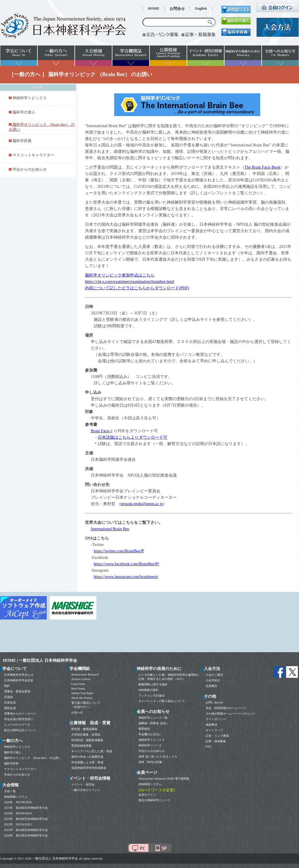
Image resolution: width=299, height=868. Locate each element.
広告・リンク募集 (217, 736)
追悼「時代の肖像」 (152, 762)
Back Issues (78, 688)
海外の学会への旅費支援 (87, 757)
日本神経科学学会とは (19, 675)
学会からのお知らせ (30, 169)
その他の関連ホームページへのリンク (230, 714)
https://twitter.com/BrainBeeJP (119, 551)
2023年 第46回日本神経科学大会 (26, 819)
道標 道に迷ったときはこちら (158, 756)
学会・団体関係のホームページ (226, 708)
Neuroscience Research (85, 674)
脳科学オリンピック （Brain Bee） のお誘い (33, 758)
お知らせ (77, 712)
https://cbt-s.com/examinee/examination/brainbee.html (130, 282)
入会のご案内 (214, 675)
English (201, 8)
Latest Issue (78, 684)
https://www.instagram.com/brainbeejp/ (126, 577)
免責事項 (211, 725)
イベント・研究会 (83, 784)
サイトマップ (214, 730)
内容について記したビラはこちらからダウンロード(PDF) (137, 288)
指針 (7, 686)
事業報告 (144, 729)
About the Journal (82, 698)
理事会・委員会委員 (17, 691)
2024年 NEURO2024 (18, 813)
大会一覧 (10, 791)
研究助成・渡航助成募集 (87, 740)
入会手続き (213, 680)
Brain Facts (100, 431)
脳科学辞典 (22, 141)
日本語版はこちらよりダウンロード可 (133, 437)
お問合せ (177, 9)
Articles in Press (81, 679)
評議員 (8, 697)
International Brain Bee (110, 529)
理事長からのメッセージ (20, 714)
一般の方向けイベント (86, 790)
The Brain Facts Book (262, 167)
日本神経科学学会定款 (19, 680)
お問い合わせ (214, 702)
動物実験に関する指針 (153, 684)
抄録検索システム (16, 797)
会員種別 (211, 686)
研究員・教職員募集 (84, 729)
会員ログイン (147, 795)
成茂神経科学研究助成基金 (89, 768)
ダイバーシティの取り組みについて (162, 701)
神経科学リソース (150, 745)
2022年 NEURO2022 (18, 824)
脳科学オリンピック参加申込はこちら (120, 275)
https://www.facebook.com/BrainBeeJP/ (127, 564)
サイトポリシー (216, 719)
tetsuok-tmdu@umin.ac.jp (142, 504)
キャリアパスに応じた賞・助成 (92, 751)
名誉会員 (10, 702)
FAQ (208, 747)
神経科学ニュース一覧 (153, 718)
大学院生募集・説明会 (86, 735)
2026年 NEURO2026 (18, 802)
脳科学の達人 (24, 112)
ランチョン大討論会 (152, 695)
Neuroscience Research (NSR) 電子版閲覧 (164, 779)
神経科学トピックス (30, 98)
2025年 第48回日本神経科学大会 (26, 808)
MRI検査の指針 (148, 690)
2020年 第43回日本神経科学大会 (26, 835)
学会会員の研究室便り (19, 719)
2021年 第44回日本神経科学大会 (26, 830)
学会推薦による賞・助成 (87, 762)
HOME (154, 8)
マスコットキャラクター (33, 155)
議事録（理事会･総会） (154, 723)
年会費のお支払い (150, 734)
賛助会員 (10, 708)
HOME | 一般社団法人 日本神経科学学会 (40, 660)
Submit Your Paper (82, 693)
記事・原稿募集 (216, 741)
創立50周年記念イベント (20, 730)
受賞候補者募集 (81, 746)
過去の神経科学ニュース (154, 800)
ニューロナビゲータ (17, 725)
